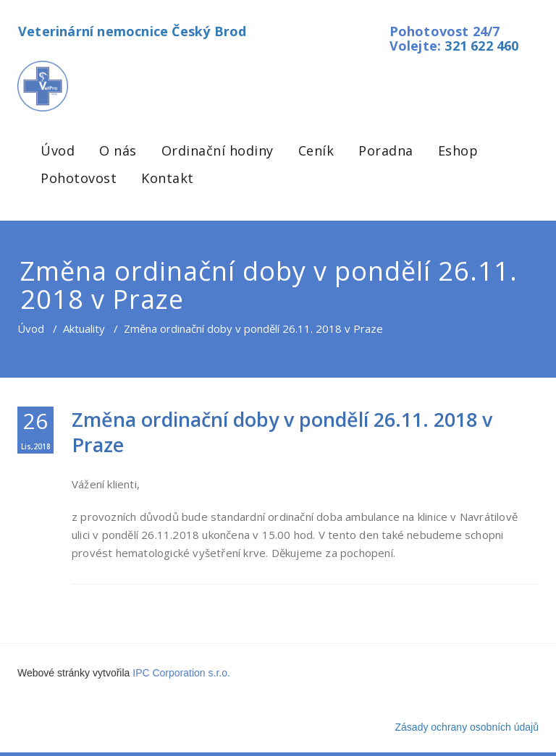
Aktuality (84, 328)
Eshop (458, 150)
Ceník (316, 150)
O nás (118, 150)
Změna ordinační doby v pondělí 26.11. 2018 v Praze (282, 432)
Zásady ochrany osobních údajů (467, 727)
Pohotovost (79, 178)
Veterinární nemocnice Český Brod (132, 31)
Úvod (58, 150)
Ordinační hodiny (218, 150)
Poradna (386, 150)
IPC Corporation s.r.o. (181, 673)
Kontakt (168, 178)
